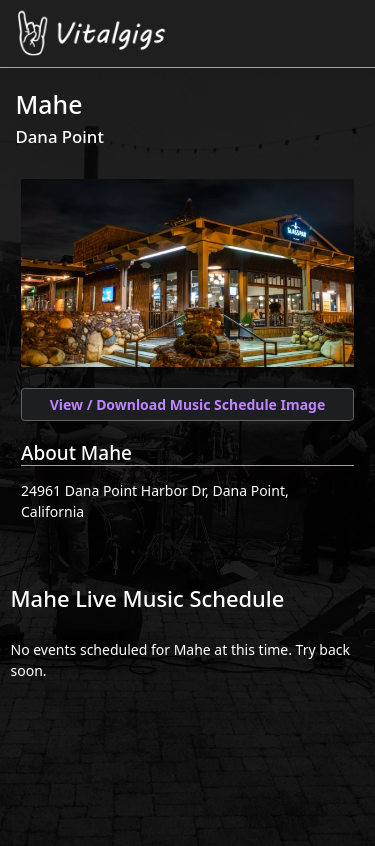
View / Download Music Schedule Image (188, 404)
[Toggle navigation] (347, 21)
